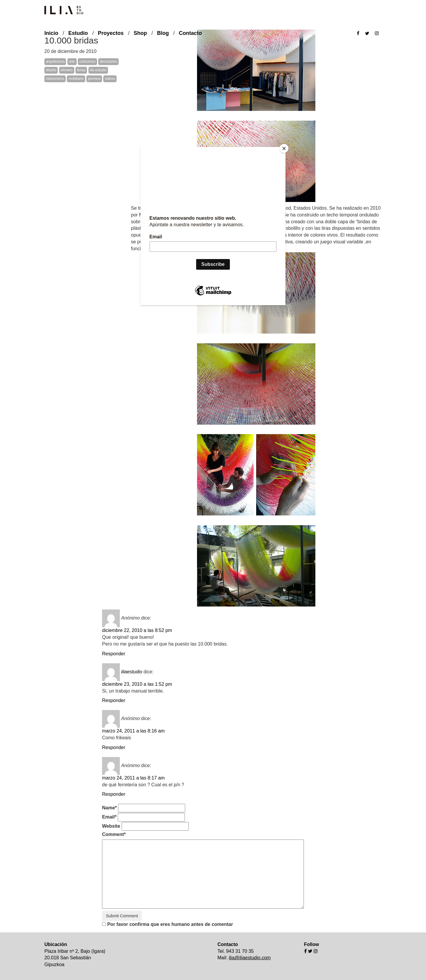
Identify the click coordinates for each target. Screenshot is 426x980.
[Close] (284, 148)
